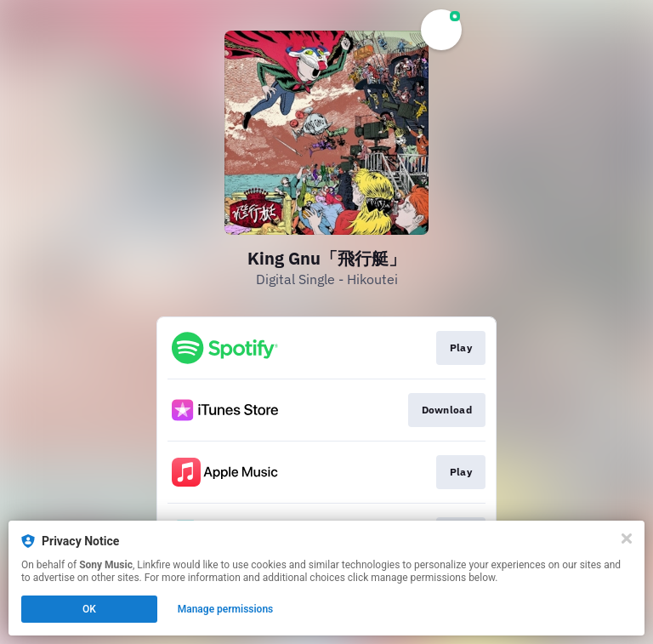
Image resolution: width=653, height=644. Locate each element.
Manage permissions (226, 609)
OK (89, 609)
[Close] (627, 539)
